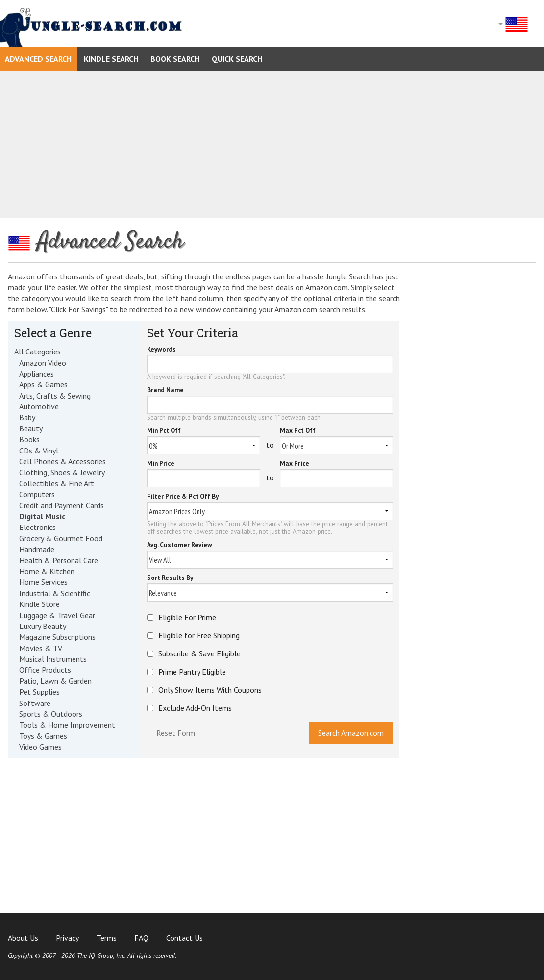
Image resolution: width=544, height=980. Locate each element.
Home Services (43, 582)
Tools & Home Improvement (67, 725)
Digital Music (42, 516)
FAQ (141, 938)
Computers (37, 494)
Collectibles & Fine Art (57, 483)
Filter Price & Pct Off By (183, 497)
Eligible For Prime (187, 617)
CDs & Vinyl (39, 451)
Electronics (37, 527)
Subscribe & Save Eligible (199, 653)
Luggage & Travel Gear (57, 615)
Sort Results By (170, 578)
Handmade (37, 549)
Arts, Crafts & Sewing (55, 396)
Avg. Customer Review (180, 545)
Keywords (161, 350)
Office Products (45, 670)
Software (35, 703)
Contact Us (185, 938)
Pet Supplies (39, 692)
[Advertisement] (272, 144)
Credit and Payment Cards (62, 505)
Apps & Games (43, 384)
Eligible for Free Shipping (199, 635)
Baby (27, 417)
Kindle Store (39, 604)
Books (29, 439)
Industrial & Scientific (55, 593)
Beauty (31, 428)
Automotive (39, 406)
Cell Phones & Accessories (62, 461)
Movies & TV (41, 648)
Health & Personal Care (59, 560)
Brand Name (165, 390)
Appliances (37, 374)
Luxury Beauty (43, 626)
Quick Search (237, 59)
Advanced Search (38, 59)
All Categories (37, 352)
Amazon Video (43, 363)
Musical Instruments (53, 659)
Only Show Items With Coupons (210, 690)
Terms (107, 938)
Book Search (175, 59)
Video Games (40, 747)
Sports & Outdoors (51, 714)
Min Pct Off (164, 431)
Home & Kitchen (47, 571)
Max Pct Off (298, 431)
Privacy (67, 938)
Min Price (161, 464)
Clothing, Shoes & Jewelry (62, 472)
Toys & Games (43, 736)
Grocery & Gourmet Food (61, 538)
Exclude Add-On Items (195, 708)
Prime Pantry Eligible (192, 672)
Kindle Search (111, 59)
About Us (23, 938)
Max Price (295, 464)
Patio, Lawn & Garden (55, 681)
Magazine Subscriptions (57, 637)
